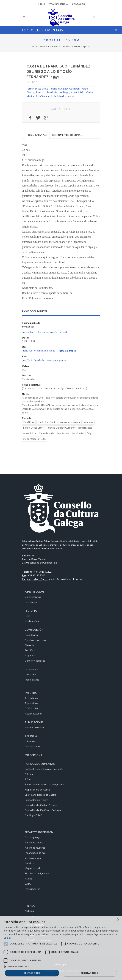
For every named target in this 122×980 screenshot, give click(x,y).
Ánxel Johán (78, 92)
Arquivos (30, 655)
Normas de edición (35, 727)
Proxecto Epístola (61, 40)
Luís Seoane (43, 96)
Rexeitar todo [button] (90, 973)
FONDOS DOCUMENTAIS (40, 764)
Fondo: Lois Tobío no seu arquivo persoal (44, 332)
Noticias (29, 911)
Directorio (30, 674)
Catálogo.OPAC (34, 815)
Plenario (29, 645)
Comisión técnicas (35, 661)
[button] (61, 967)
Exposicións (31, 703)
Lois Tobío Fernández (63, 96)
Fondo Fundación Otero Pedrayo (43, 810)
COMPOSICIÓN (34, 630)
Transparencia (59, 4)
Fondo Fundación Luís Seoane (41, 805)
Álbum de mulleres (35, 848)
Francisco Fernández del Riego (52, 92)
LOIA (28, 884)
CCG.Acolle (31, 708)
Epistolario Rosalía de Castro (41, 795)
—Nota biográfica (66, 351)
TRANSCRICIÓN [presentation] (37, 135)
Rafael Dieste (85, 428)
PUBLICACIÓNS (34, 722)
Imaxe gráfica (32, 680)
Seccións (30, 650)
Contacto (78, 4)
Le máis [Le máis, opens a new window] (8, 938)
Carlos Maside (46, 433)
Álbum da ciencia (34, 842)
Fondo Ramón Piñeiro (37, 800)
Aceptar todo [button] (32, 973)
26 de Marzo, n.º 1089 (35, 439)
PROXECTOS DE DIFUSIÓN (39, 832)
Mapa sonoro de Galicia (38, 790)
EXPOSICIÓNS (33, 755)
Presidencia (31, 635)
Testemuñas (32, 621)
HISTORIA (31, 611)
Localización (31, 669)
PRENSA (30, 906)
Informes (30, 741)
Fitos (28, 616)
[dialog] (61, 948)
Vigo (90, 433)
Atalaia (29, 879)
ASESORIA (31, 736)
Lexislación (31, 602)
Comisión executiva (36, 640)
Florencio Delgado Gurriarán (64, 89)
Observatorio (32, 746)
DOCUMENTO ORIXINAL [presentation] (67, 135)
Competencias (33, 597)
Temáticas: (29, 422)
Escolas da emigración (37, 873)
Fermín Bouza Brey (37, 89)
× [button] (118, 920)
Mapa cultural (32, 868)
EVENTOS (31, 693)
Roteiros (30, 863)
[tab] (37, 135)
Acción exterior (33, 714)
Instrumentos (33, 889)
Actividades (31, 698)
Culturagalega (33, 837)
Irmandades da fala (35, 853)
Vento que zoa (33, 858)
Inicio (41, 4)
